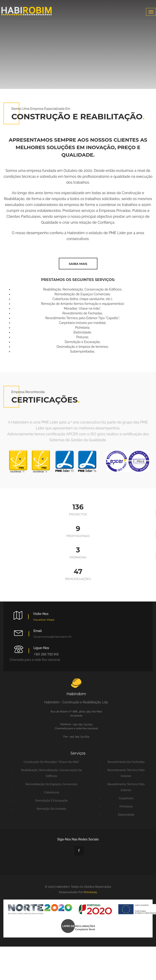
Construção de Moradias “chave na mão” (51, 762)
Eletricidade (126, 815)
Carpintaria (126, 798)
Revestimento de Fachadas (126, 762)
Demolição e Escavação (51, 801)
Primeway (90, 892)
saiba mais (78, 264)
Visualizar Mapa (44, 620)
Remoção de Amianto (51, 809)
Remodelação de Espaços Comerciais (52, 784)
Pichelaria (126, 806)
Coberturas (51, 792)
